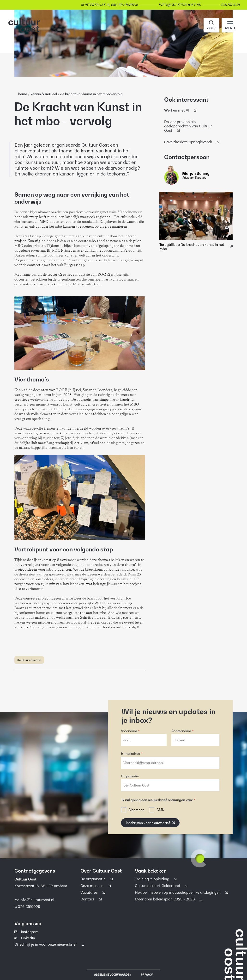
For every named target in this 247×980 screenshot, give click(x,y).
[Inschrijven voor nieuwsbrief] (150, 823)
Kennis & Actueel (44, 94)
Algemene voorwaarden (113, 975)
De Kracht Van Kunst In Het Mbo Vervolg (91, 94)
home (23, 94)
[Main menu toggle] (230, 25)
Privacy (147, 975)
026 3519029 (29, 906)
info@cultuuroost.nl (37, 900)
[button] (211, 25)
